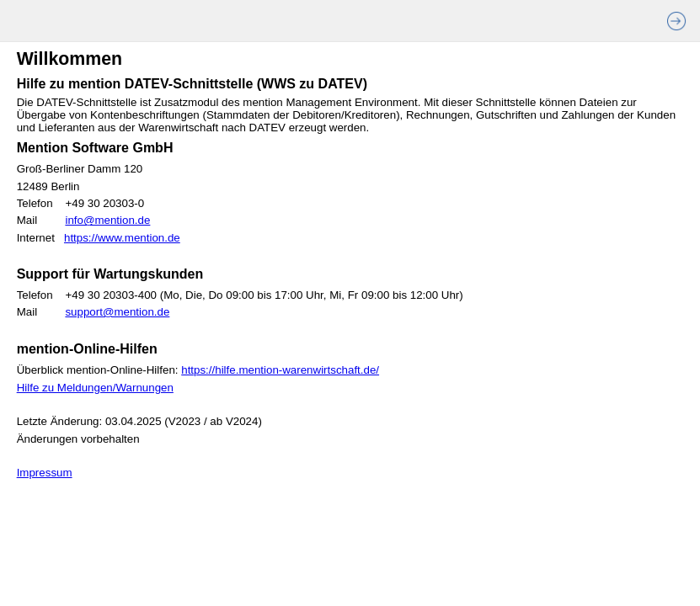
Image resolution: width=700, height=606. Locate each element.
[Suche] (91, 26)
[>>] (682, 21)
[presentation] (25, 26)
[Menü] (25, 26)
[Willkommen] (350, 324)
